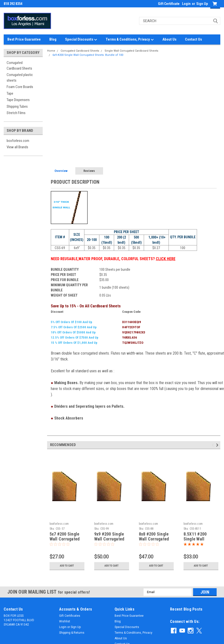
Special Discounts (81, 40)
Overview (61, 171)
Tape (10, 93)
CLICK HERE (166, 259)
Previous (214, 445)
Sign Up (202, 4)
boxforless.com (18, 141)
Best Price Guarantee (24, 39)
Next (218, 445)
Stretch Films (16, 113)
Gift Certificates (70, 616)
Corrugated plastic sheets (20, 78)
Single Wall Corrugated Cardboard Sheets (131, 51)
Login (186, 4)
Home (51, 51)
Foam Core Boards (20, 87)
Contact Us (193, 39)
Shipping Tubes (17, 106)
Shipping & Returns (72, 633)
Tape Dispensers (18, 100)
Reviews (89, 171)
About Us (169, 39)
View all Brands (17, 147)
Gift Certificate (169, 4)
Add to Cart (67, 566)
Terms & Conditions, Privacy (130, 40)
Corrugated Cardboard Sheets (19, 66)
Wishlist (65, 621)
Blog (53, 39)
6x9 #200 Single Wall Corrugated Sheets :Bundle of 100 (88, 55)
